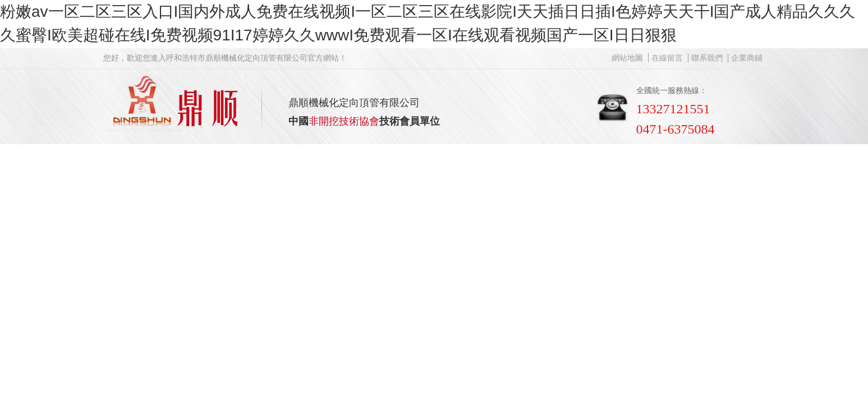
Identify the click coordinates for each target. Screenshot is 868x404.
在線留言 (667, 58)
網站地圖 (627, 58)
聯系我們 (707, 58)
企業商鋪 (747, 58)
